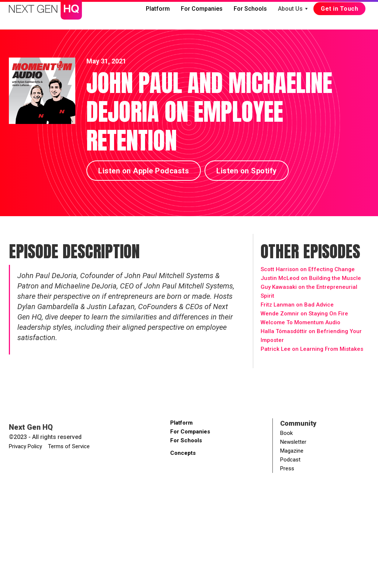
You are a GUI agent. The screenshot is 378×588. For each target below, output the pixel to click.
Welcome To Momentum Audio (300, 322)
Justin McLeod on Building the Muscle (311, 278)
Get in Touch (339, 9)
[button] (293, 9)
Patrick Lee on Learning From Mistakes (312, 349)
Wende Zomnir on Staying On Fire (304, 314)
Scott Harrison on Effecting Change (308, 269)
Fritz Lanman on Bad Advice (297, 305)
